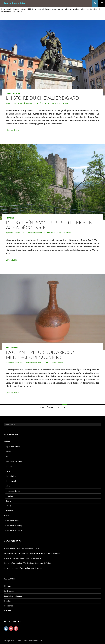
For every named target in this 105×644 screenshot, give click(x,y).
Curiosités (8, 606)
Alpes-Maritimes (13, 447)
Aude (8, 456)
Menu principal (102, 3)
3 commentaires (56, 362)
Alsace (8, 451)
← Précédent (46, 407)
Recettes (8, 601)
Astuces (7, 611)
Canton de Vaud (12, 521)
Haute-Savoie (11, 481)
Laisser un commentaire (58, 103)
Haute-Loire (11, 476)
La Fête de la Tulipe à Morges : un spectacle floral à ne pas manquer (32, 553)
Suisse (7, 516)
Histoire (17, 93)
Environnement (11, 591)
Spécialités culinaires (13, 596)
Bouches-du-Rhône (14, 461)
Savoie (8, 506)
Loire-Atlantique (13, 491)
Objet (17, 347)
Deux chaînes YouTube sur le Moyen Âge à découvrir (49, 225)
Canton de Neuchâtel (14, 530)
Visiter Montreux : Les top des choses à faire (23, 558)
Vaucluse (9, 511)
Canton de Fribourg (14, 525)
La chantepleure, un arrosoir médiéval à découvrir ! (42, 355)
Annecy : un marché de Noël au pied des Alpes (24, 568)
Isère (8, 486)
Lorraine (9, 496)
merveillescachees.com (34, 641)
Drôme (8, 466)
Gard (8, 471)
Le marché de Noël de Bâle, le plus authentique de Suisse (28, 563)
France (9, 93)
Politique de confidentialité (14, 641)
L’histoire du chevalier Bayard (42, 98)
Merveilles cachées (15, 3)
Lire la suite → (13, 130)
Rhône (8, 501)
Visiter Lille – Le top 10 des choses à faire (21, 548)
